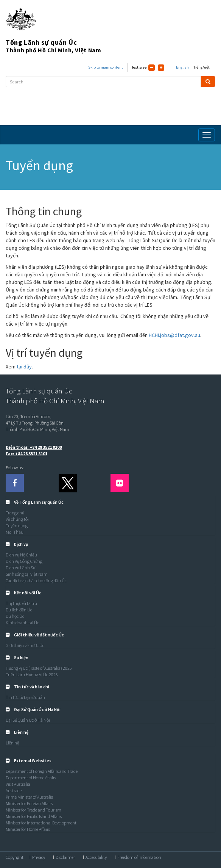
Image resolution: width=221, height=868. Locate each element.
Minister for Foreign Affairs (29, 803)
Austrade (14, 790)
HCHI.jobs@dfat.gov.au (174, 335)
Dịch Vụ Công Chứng (24, 561)
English (182, 67)
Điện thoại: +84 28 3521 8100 (34, 447)
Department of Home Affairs (31, 778)
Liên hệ (12, 743)
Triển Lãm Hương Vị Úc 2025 (32, 675)
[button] (35, 502)
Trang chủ (15, 513)
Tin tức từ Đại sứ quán (25, 697)
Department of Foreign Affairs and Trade (42, 771)
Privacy (39, 857)
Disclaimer (65, 857)
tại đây (24, 367)
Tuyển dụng (17, 526)
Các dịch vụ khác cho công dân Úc (36, 580)
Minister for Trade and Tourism (33, 810)
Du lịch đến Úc (19, 610)
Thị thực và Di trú (21, 603)
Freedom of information (139, 857)
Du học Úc (15, 616)
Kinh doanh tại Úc (22, 623)
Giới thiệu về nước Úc (25, 645)
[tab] (110, 502)
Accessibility (96, 857)
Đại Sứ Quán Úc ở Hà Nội (28, 720)
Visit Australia (18, 784)
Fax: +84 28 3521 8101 (26, 454)
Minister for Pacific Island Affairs (34, 816)
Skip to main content (106, 67)
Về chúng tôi (17, 519)
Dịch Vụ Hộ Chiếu (21, 555)
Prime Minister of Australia (30, 797)
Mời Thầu (15, 532)
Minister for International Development (41, 823)
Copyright (15, 857)
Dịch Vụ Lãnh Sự (20, 568)
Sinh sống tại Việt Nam (27, 574)
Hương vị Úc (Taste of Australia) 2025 (39, 668)
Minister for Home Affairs (28, 829)
